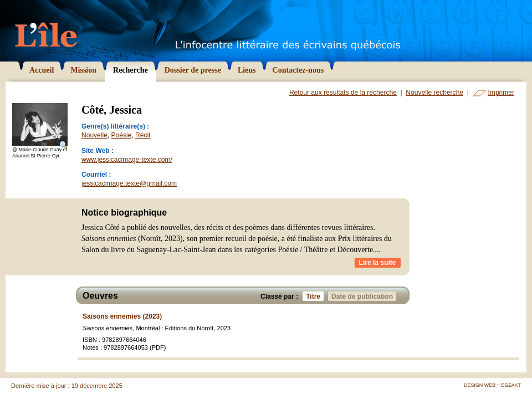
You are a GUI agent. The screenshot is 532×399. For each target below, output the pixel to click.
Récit (143, 135)
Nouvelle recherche (434, 93)
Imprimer (501, 93)
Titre (315, 296)
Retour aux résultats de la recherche (343, 93)
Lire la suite (378, 263)
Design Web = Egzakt (492, 385)
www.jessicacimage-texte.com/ (127, 160)
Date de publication (364, 296)
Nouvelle (94, 135)
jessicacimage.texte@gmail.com (129, 183)
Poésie (122, 135)
